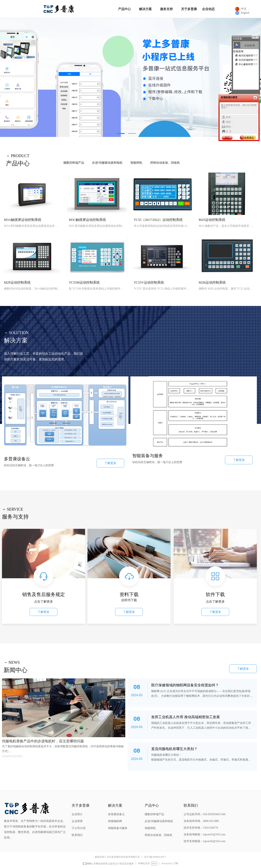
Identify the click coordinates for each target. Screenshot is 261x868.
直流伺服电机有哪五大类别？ (174, 749)
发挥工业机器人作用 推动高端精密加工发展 (186, 717)
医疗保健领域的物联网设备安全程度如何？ (185, 685)
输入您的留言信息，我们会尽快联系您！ (239, 109)
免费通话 (249, 138)
